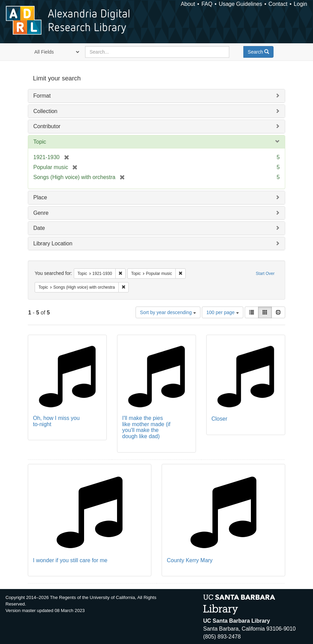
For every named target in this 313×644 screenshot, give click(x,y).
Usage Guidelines (240, 4)
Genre (41, 213)
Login (300, 4)
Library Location (53, 243)
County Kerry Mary (190, 560)
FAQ (207, 4)
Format (42, 96)
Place (40, 197)
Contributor (47, 126)
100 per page (222, 312)
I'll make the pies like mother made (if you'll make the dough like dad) (146, 427)
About (188, 4)
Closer (219, 419)
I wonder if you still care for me (70, 560)
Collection (45, 111)
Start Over (265, 274)
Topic (40, 142)
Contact (278, 4)
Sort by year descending (168, 312)
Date (39, 228)
